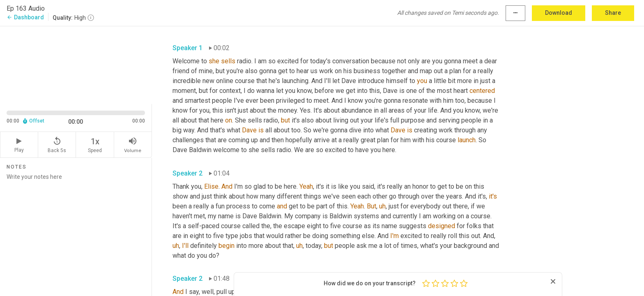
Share (613, 13)
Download (559, 13)
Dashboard (25, 17)
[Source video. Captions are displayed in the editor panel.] (76, 64)
